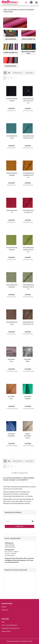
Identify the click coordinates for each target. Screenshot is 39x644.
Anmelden (20, 526)
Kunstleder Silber (28, 360)
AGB (3, 622)
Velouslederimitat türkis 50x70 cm (28, 137)
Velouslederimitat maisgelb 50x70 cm (28, 175)
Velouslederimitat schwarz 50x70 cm (28, 101)
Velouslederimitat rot (12, 211)
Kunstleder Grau (11, 360)
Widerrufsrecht (6, 631)
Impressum (5, 610)
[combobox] (18, 73)
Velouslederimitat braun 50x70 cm (28, 323)
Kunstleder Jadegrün (28, 398)
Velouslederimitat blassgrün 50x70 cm (28, 287)
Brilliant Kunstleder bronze (28, 436)
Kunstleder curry (11, 398)
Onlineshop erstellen (13, 641)
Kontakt (4, 607)
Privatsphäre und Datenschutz (10, 628)
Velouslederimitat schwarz (12, 100)
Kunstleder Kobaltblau (11, 435)
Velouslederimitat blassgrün (12, 286)
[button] (5, 73)
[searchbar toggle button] (26, 3)
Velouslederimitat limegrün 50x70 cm (28, 250)
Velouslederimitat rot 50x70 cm (28, 211)
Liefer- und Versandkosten (9, 625)
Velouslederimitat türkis (12, 137)
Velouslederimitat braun (12, 323)
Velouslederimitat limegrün (12, 249)
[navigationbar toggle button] (36, 3)
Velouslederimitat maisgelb (12, 174)
